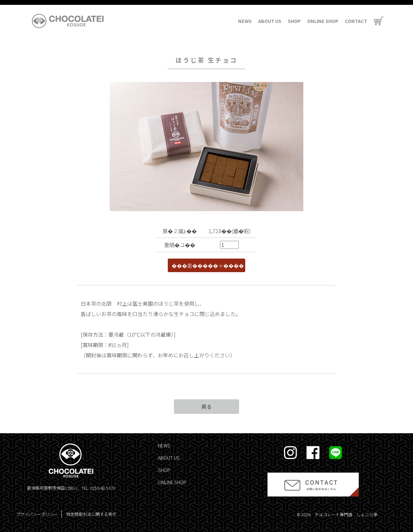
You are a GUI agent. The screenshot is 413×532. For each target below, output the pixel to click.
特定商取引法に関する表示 (91, 514)
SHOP (294, 21)
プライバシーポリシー (37, 514)
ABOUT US (270, 21)
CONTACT (356, 21)
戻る (206, 406)
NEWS (245, 21)
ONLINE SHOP (323, 21)
